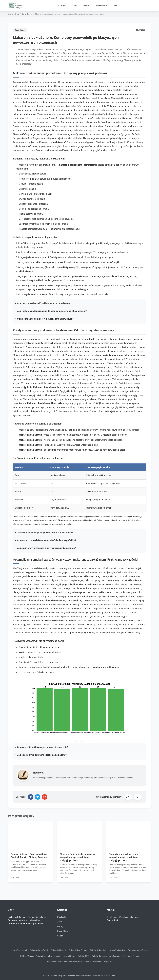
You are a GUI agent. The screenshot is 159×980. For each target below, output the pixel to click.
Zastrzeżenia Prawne (131, 956)
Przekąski (62, 5)
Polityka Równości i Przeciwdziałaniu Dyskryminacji (40, 956)
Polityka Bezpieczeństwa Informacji (106, 956)
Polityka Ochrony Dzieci (39, 950)
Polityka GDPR (84, 956)
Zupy (74, 5)
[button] (128, 797)
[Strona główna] (17, 6)
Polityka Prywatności (93, 962)
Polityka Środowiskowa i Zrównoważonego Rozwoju (129, 950)
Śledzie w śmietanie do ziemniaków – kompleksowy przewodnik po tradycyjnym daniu (79, 857)
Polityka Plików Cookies (78, 950)
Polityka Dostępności (19, 950)
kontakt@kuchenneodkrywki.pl (126, 917)
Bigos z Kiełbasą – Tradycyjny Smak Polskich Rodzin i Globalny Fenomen (29, 856)
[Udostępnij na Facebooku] (31, 797)
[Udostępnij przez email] (45, 797)
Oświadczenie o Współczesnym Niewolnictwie (64, 962)
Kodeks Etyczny (69, 956)
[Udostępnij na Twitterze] (38, 797)
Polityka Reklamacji (58, 950)
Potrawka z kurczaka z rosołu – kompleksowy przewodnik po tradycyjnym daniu (125, 857)
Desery (86, 5)
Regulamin (108, 962)
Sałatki (116, 5)
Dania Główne (101, 5)
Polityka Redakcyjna (98, 950)
